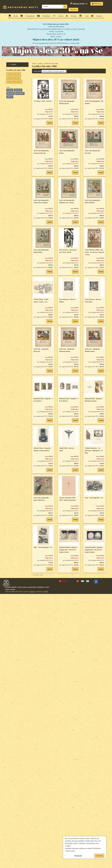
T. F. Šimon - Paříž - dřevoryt (43, 101)
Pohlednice (46, 16)
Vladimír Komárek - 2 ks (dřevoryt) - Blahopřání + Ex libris (94, 451)
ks (79, 4)
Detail (50, 123)
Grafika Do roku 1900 (14, 74)
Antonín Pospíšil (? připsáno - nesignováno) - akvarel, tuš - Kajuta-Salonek (94, 550)
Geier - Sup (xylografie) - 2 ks (94, 498)
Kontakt (98, 16)
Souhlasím (99, 856)
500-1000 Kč (20, 93)
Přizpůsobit (78, 856)
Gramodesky (29, 16)
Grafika (40, 63)
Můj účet (73, 9)
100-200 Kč (18, 90)
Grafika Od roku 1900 (14, 78)
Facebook (96, 582)
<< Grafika (12, 64)
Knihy (15, 16)
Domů (34, 63)
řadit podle (38, 71)
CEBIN (46, 592)
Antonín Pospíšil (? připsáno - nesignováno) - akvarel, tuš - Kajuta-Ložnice (68, 550)
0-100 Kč (10, 90)
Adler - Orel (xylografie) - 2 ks (43, 547)
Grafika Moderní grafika (14, 82)
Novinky (73, 16)
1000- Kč (10, 97)
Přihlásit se (97, 4)
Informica (32, 592)
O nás (86, 16)
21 (41, 575)
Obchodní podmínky (11, 587)
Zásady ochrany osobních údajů (27, 587)
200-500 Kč (11, 93)
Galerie (60, 16)
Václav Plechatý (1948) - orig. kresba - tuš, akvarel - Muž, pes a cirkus (94, 252)
